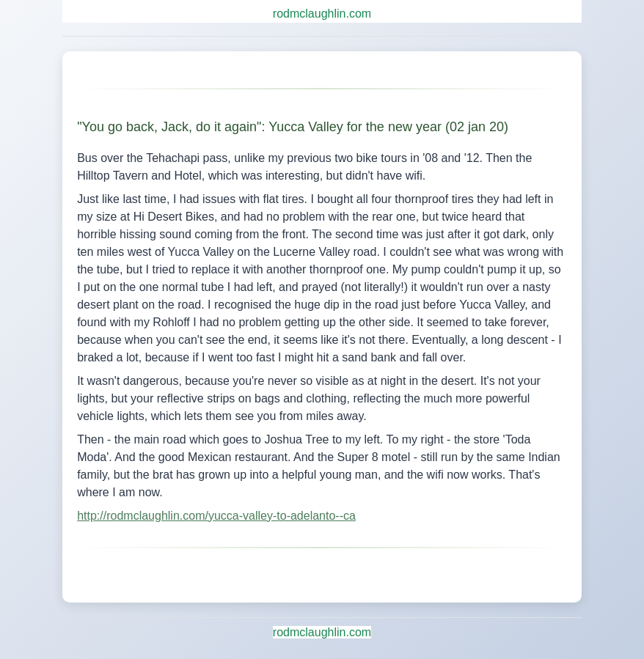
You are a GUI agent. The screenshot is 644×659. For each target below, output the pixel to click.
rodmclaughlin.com (322, 14)
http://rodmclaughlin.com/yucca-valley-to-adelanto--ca (216, 516)
